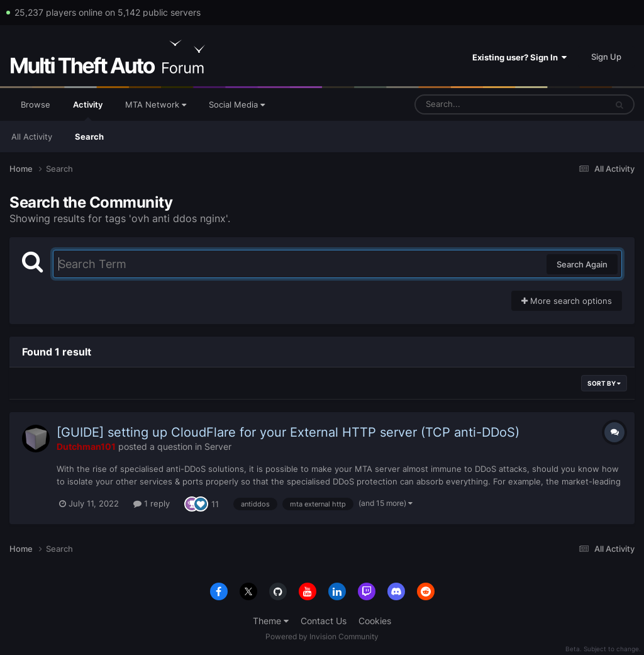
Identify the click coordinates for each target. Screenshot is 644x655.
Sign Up (606, 57)
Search (89, 137)
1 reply (152, 503)
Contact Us (324, 621)
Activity (88, 110)
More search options (567, 301)
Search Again (582, 264)
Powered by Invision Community (322, 636)
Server (218, 446)
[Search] (477, 104)
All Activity (32, 137)
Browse (36, 104)
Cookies (375, 621)
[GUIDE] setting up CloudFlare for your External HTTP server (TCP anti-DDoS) (288, 432)
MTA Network (156, 104)
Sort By (604, 383)
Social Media (237, 104)
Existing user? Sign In (519, 57)
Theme (271, 621)
